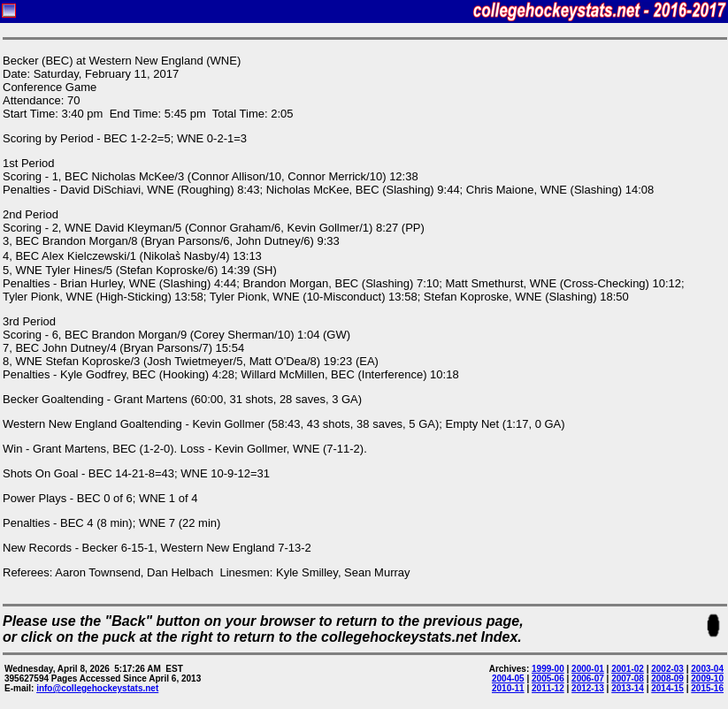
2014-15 (667, 688)
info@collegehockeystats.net (97, 688)
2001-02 (628, 669)
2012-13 (588, 688)
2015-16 (707, 688)
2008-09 (667, 679)
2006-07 (588, 679)
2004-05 (508, 679)
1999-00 (548, 669)
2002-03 (667, 669)
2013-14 (628, 688)
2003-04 (707, 669)
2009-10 (707, 679)
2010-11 (508, 688)
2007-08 (628, 679)
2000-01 (588, 669)
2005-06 (548, 679)
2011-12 (548, 688)
